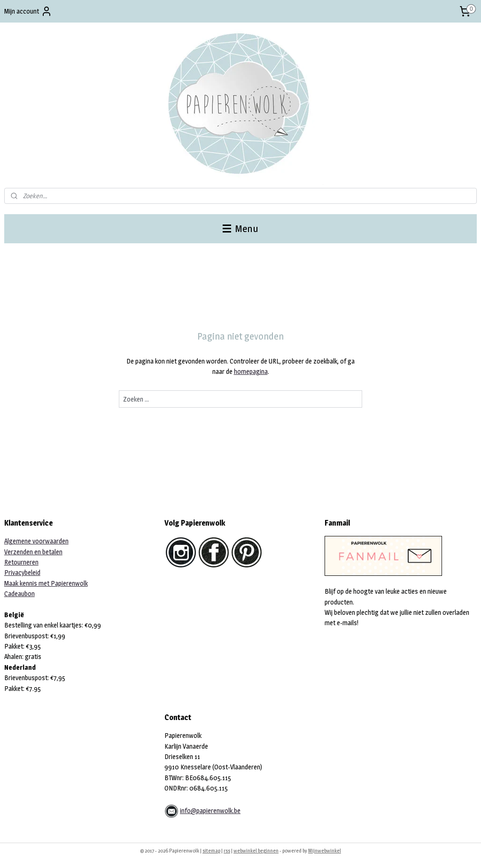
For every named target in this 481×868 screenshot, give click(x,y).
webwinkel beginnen (256, 851)
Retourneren (21, 562)
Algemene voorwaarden (36, 541)
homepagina (251, 371)
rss (227, 851)
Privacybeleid (22, 572)
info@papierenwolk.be (210, 810)
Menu (240, 229)
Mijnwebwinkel (325, 851)
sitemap (211, 851)
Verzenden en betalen (33, 552)
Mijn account (28, 11)
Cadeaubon (19, 593)
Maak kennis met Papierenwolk (46, 583)
